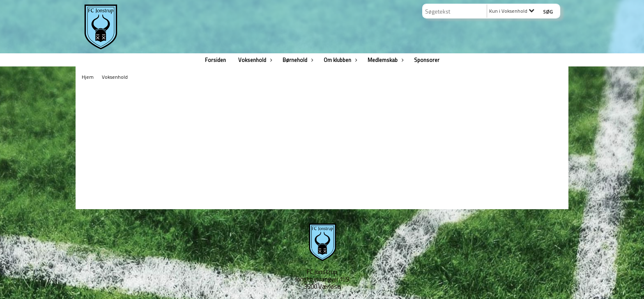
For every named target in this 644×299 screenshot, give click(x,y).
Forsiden (215, 60)
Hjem (88, 77)
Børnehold (297, 60)
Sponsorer (427, 60)
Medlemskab (385, 60)
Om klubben (339, 60)
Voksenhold (254, 60)
